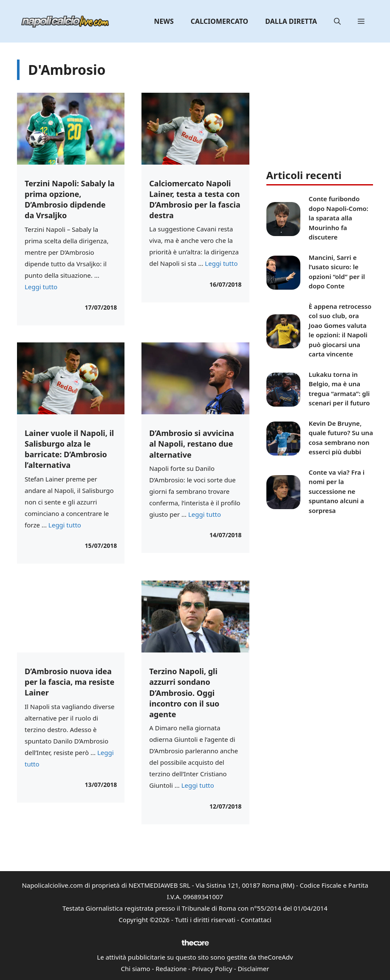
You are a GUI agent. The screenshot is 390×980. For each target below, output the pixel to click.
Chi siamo (136, 969)
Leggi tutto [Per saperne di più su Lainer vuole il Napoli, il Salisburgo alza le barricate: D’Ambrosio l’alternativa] (65, 525)
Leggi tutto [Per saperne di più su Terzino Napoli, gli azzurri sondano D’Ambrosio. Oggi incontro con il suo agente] (198, 785)
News (164, 21)
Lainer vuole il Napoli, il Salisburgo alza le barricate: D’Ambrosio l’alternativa (69, 449)
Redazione (171, 969)
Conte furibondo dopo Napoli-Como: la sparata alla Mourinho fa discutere (339, 218)
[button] (337, 21)
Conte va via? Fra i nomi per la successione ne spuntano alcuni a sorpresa (337, 491)
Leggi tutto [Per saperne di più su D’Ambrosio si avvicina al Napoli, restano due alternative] (205, 514)
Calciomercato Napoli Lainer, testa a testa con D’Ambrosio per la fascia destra (195, 199)
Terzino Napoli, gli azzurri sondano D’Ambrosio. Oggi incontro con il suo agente (184, 693)
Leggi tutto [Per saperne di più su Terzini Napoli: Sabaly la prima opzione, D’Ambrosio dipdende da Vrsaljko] (41, 287)
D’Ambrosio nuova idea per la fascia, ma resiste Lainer (69, 682)
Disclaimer (253, 969)
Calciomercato (219, 21)
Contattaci (256, 920)
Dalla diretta (291, 21)
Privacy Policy (212, 969)
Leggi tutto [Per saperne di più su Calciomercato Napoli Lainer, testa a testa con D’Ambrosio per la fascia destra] (221, 263)
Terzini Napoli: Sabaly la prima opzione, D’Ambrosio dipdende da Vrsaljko (70, 199)
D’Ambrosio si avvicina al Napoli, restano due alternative (191, 444)
